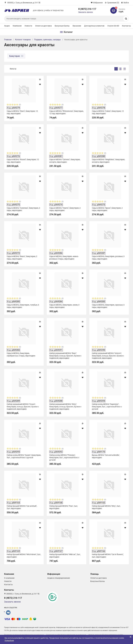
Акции (7, 26)
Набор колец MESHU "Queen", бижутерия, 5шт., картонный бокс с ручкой (24, 456)
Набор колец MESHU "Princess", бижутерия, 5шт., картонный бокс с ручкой (64, 457)
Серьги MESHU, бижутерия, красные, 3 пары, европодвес (108, 306)
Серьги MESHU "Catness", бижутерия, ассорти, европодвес (65, 161)
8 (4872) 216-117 (87, 9)
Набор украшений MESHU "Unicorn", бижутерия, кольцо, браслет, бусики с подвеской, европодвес (108, 356)
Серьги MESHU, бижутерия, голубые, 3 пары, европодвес (23, 306)
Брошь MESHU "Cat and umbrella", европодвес (106, 456)
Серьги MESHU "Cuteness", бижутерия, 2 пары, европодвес (23, 209)
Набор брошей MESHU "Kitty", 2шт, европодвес (106, 507)
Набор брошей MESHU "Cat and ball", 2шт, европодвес (22, 507)
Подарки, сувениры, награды (47, 40)
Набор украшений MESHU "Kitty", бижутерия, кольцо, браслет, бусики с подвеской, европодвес (65, 407)
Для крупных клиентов (94, 26)
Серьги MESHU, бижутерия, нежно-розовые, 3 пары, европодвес (64, 258)
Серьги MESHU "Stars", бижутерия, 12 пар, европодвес (22, 112)
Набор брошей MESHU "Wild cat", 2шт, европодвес (65, 556)
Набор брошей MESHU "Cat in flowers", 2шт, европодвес (108, 556)
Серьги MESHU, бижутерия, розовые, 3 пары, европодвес (108, 258)
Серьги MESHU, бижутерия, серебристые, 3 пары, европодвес (21, 354)
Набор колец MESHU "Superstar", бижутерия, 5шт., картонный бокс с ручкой (107, 407)
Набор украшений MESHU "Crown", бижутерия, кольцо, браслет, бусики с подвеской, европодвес (23, 407)
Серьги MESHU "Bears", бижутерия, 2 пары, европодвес (22, 258)
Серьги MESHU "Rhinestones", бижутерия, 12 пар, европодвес (66, 112)
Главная (8, 40)
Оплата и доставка (43, 26)
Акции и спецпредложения (59, 578)
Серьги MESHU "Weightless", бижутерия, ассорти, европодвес (108, 161)
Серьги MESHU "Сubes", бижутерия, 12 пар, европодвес (108, 112)
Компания (17, 26)
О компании (9, 578)
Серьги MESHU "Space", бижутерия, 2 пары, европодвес (107, 209)
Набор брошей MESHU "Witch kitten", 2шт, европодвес (24, 556)
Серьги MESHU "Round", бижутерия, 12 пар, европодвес (23, 161)
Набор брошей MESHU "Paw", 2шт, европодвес (64, 507)
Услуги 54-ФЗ (113, 26)
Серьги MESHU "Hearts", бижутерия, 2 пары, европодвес (65, 209)
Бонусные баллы (62, 26)
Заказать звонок (86, 12)
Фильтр (13, 69)
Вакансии (77, 26)
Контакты (126, 26)
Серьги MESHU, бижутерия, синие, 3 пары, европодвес (64, 306)
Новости (28, 26)
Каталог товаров (23, 40)
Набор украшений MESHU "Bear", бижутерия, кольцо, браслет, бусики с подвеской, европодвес (65, 356)
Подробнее (9, 640)
